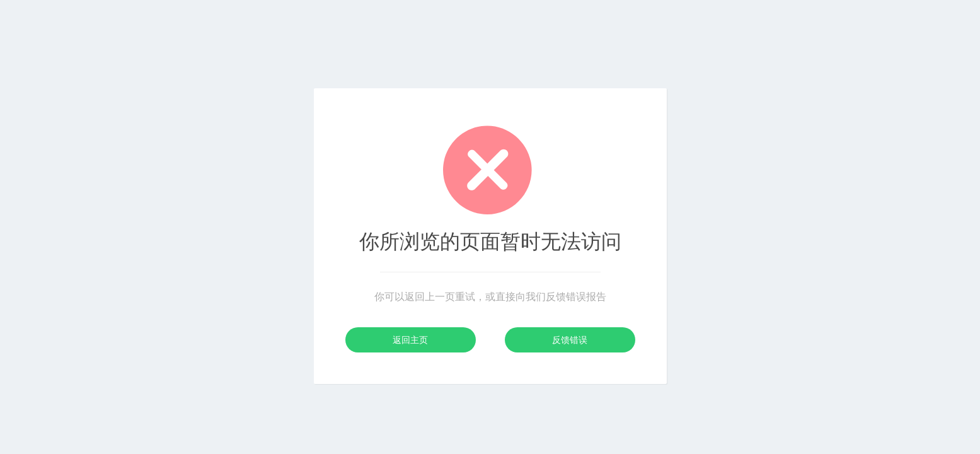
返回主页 (410, 340)
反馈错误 (570, 340)
